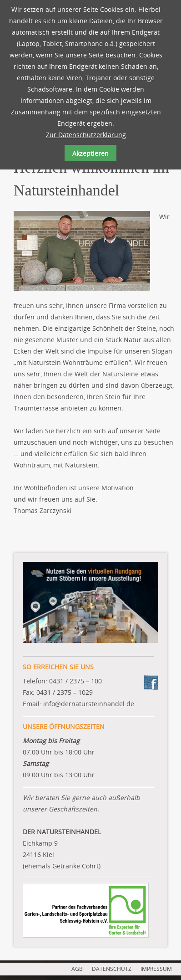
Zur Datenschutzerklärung (86, 135)
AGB (77, 969)
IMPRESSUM (156, 969)
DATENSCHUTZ (112, 969)
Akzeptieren (90, 153)
